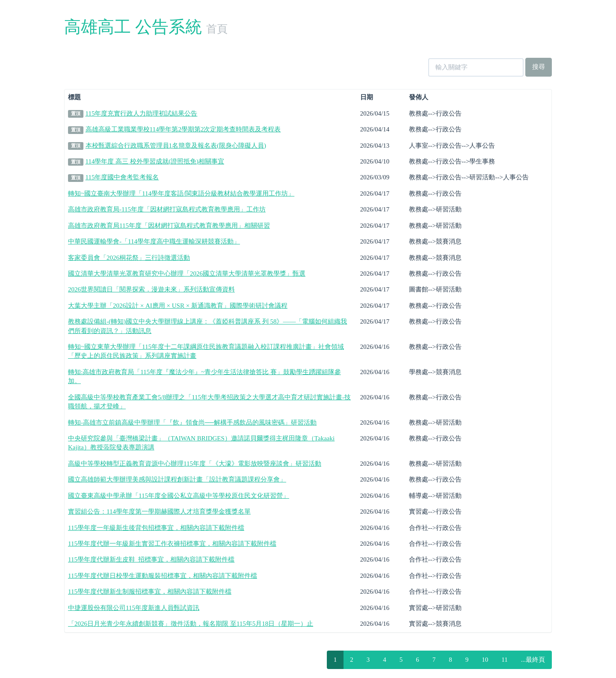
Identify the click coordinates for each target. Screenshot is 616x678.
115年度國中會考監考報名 (122, 177)
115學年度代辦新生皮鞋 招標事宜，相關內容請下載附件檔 (151, 559)
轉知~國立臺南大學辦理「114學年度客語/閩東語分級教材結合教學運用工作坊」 (181, 193)
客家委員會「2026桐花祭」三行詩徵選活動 (129, 258)
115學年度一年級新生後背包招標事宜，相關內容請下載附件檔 (156, 528)
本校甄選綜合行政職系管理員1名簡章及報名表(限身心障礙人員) (176, 146)
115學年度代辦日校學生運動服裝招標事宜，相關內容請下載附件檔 (163, 576)
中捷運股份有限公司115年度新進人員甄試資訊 (134, 608)
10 (485, 660)
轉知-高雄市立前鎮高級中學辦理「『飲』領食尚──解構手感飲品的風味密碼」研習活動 (192, 422)
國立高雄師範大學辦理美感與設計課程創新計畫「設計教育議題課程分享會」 (177, 479)
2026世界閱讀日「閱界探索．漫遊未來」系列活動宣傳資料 (151, 289)
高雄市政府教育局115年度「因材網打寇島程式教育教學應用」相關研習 (169, 226)
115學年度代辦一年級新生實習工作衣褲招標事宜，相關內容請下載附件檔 (172, 544)
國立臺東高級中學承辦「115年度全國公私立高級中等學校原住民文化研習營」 (179, 496)
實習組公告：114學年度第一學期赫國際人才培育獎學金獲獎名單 (159, 511)
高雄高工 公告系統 (133, 27)
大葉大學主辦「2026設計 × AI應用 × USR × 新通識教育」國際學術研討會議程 (178, 306)
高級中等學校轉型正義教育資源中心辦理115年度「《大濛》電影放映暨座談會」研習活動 (195, 464)
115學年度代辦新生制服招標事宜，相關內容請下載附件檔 (150, 592)
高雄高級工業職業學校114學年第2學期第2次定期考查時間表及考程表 (183, 129)
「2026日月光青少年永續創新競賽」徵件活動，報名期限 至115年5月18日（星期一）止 (191, 624)
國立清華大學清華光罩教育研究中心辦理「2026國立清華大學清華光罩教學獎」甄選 (187, 274)
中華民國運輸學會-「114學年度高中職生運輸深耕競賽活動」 (154, 241)
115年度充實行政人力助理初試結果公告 (142, 113)
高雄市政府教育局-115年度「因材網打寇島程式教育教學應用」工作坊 (167, 209)
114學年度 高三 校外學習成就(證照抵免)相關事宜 (155, 161)
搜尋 (539, 67)
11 (504, 660)
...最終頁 (533, 660)
